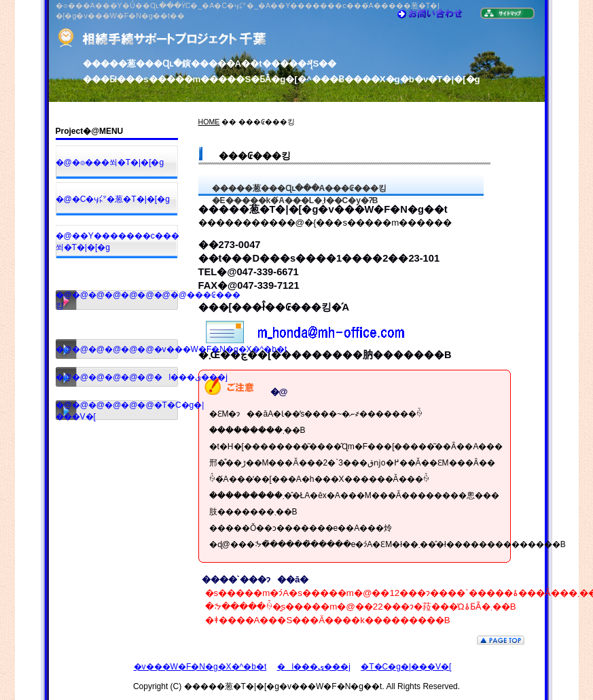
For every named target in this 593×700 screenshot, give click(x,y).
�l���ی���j (314, 667)
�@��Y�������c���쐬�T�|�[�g (117, 242)
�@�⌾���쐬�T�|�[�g (110, 162)
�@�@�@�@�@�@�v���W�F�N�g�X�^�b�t (117, 349)
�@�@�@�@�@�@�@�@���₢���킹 (117, 300)
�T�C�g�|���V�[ (406, 667)
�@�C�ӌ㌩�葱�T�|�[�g (113, 199)
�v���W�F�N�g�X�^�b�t (200, 667)
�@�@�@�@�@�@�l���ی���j (117, 377)
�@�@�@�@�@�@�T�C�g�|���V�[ (117, 411)
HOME (209, 122)
